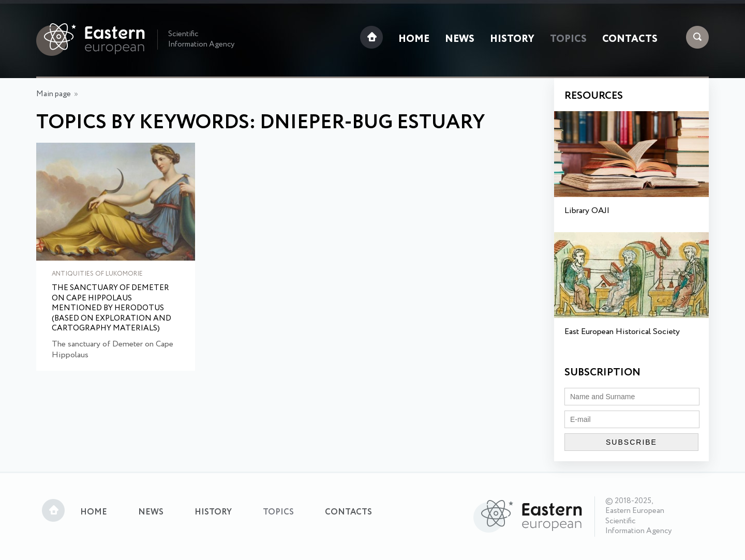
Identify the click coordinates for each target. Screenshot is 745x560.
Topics (568, 39)
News (460, 39)
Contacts (630, 39)
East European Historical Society (622, 332)
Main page (54, 94)
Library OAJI (587, 211)
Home (414, 39)
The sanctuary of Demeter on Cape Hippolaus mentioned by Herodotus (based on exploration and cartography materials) (111, 309)
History (512, 39)
